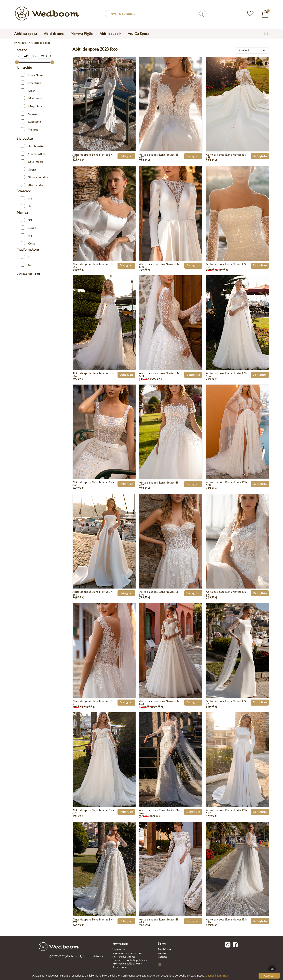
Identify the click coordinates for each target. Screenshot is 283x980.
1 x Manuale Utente (124, 957)
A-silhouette (32, 146)
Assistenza (118, 950)
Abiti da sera (54, 34)
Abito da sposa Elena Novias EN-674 (227, 703)
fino (41, 56)
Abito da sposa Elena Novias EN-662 (93, 375)
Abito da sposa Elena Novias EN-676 (160, 812)
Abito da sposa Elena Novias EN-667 (160, 484)
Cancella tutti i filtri (28, 274)
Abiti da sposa (26, 34)
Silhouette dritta (34, 177)
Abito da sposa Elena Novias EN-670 (160, 593)
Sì (26, 206)
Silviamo (30, 114)
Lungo (28, 228)
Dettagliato (126, 156)
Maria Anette (33, 98)
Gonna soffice (33, 154)
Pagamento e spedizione (127, 953)
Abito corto (32, 185)
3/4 (27, 220)
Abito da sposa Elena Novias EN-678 (93, 921)
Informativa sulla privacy (127, 964)
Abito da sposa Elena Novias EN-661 (227, 266)
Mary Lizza (31, 106)
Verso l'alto (272, 969)
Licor (28, 91)
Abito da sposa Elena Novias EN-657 (160, 156)
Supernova (31, 122)
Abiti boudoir (110, 34)
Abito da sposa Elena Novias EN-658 (227, 156)
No (27, 199)
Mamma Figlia (81, 34)
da (25, 56)
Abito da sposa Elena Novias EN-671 (227, 593)
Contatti (163, 957)
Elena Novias (33, 75)
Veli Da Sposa (138, 34)
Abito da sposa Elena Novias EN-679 (160, 921)
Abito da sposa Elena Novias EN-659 (93, 266)
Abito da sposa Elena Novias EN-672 (93, 703)
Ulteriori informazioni (217, 976)
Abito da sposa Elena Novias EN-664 (227, 375)
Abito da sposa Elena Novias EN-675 (93, 812)
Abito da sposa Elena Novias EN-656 (93, 156)
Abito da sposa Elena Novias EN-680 (227, 921)
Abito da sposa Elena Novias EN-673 (160, 703)
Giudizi (163, 953)
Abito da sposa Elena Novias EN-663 (160, 375)
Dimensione (119, 967)
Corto (28, 243)
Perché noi (164, 950)
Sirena (28, 169)
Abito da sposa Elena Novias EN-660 (160, 266)
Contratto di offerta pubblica (129, 960)
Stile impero (32, 162)
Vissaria (29, 130)
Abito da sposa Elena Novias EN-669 (93, 593)
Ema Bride (31, 83)
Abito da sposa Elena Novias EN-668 (227, 484)
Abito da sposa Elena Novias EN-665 (93, 484)
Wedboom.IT (74, 956)
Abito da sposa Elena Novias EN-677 (227, 812)
